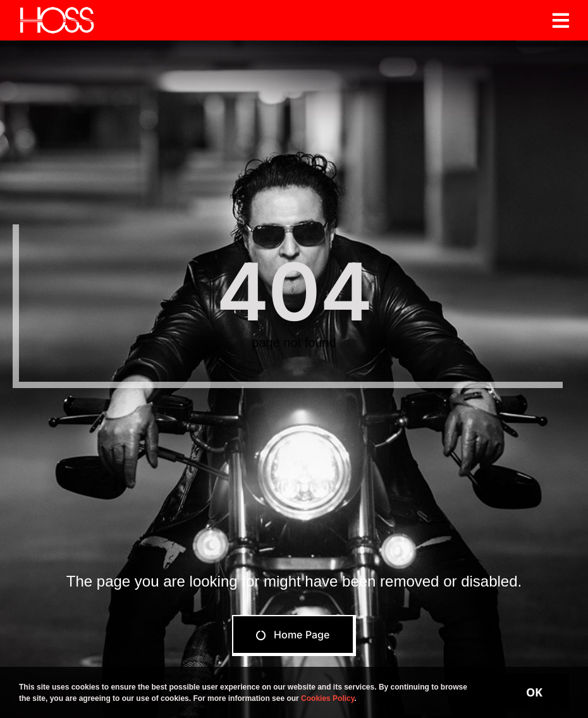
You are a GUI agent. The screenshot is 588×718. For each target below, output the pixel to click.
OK (534, 692)
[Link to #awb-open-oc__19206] (561, 20)
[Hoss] (57, 11)
